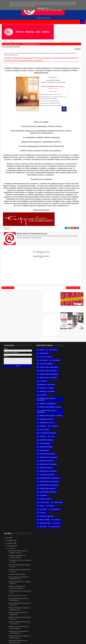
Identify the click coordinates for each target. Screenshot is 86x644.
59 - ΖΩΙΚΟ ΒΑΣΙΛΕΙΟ (39, 538)
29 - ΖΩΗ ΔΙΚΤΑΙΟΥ (38, 449)
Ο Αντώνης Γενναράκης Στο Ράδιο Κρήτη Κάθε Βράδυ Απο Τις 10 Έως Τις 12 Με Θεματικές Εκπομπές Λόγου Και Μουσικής (72, 43)
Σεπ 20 (65, 550)
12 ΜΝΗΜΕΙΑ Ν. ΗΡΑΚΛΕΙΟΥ (41, 380)
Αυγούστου (65, 606)
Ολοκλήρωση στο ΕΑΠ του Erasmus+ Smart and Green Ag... (71, 467)
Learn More (41, 8)
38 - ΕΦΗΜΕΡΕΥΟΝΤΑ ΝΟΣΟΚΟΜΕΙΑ (39, 478)
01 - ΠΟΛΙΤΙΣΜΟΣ (47, 339)
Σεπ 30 (65, 349)
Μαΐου (64, 615)
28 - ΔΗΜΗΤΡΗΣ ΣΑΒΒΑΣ (40, 446)
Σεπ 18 (65, 556)
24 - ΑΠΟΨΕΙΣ (36, 435)
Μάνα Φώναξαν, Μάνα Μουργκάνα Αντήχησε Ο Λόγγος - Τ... (70, 353)
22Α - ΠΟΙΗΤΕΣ (48, 425)
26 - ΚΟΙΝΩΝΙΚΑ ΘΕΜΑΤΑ (40, 439)
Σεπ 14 (65, 567)
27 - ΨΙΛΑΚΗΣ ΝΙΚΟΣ (38, 442)
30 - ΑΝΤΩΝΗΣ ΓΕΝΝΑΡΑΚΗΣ (41, 453)
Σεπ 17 (65, 559)
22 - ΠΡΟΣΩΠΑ (36, 425)
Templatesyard (21, 641)
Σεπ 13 (65, 570)
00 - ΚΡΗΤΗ (35, 339)
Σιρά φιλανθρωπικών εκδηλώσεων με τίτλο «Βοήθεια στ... (72, 403)
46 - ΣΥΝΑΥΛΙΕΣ (37, 499)
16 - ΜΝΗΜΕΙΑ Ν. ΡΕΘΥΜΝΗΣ (41, 399)
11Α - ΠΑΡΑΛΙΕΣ (37, 377)
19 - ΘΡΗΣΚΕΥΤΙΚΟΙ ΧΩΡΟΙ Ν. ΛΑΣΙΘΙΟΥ (41, 414)
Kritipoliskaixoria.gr (42, 641)
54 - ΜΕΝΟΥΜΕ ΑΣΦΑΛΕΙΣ (40, 527)
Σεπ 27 (65, 531)
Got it (48, 8)
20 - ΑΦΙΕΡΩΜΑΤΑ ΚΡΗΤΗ (40, 418)
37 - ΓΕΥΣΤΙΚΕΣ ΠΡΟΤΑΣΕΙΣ (41, 474)
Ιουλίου (64, 609)
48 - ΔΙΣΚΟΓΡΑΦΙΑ (38, 510)
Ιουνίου (64, 612)
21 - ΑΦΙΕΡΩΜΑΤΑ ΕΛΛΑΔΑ (40, 422)
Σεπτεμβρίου (65, 347)
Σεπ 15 (65, 564)
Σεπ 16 (65, 561)
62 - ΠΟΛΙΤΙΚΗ (46, 541)
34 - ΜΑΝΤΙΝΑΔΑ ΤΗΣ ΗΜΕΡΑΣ (42, 463)
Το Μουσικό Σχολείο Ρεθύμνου (72, 377)
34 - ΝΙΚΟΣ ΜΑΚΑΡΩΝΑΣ (40, 467)
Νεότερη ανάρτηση (8, 323)
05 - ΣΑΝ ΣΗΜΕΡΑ (37, 352)
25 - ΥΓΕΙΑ (46, 435)
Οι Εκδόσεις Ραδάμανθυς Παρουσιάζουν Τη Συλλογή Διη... (71, 430)
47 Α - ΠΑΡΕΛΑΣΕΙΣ (38, 506)
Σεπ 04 (65, 595)
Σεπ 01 (65, 603)
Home (5, 55)
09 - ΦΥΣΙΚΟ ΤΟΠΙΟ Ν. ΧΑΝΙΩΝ (42, 365)
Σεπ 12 (65, 573)
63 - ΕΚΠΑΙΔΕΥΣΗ (38, 545)
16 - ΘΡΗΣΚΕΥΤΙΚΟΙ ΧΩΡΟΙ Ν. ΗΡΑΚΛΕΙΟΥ (41, 395)
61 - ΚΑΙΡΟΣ (36, 541)
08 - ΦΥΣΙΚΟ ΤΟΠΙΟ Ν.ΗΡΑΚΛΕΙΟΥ (38, 360)
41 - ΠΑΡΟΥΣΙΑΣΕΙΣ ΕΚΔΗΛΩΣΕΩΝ (38, 483)
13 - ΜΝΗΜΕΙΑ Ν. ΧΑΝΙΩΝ (40, 384)
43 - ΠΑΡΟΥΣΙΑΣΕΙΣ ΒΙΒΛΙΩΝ (41, 493)
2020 (62, 632)
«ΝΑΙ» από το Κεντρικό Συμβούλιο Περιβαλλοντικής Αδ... (71, 483)
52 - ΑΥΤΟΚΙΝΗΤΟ (38, 520)
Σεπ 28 (65, 528)
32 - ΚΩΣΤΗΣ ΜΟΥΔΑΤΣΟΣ (40, 460)
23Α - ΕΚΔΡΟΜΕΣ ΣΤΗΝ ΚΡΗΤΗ (42, 432)
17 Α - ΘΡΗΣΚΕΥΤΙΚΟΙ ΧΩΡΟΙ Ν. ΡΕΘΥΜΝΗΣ (42, 409)
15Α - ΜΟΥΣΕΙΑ (37, 391)
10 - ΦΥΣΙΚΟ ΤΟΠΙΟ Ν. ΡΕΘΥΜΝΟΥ (39, 369)
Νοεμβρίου (65, 341)
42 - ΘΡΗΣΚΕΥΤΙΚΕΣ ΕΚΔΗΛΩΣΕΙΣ (38, 488)
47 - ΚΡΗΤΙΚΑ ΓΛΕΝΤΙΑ (39, 503)
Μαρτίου (64, 620)
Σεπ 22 (65, 545)
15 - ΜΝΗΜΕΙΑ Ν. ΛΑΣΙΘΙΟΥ (41, 387)
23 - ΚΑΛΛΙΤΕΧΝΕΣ (38, 428)
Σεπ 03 (65, 598)
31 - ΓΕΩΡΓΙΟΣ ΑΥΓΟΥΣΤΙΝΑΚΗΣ (42, 456)
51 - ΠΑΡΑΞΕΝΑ (37, 517)
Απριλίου (64, 618)
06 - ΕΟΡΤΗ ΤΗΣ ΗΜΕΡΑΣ (40, 356)
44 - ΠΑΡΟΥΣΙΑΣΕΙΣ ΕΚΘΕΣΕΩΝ (42, 496)
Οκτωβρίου (65, 344)
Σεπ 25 (65, 536)
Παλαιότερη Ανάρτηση (50, 323)
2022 (62, 339)
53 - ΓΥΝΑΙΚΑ (36, 524)
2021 (62, 629)
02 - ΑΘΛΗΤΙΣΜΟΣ (38, 342)
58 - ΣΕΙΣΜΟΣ (36, 534)
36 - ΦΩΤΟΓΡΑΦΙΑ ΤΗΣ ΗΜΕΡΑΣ (42, 470)
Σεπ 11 (65, 575)
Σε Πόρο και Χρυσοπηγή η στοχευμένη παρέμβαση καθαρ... (70, 414)
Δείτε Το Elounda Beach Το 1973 (72, 398)
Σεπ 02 (65, 600)
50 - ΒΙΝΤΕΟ (45, 513)
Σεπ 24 (65, 539)
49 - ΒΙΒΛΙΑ (36, 513)
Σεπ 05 (65, 592)
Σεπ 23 (65, 542)
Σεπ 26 (65, 534)
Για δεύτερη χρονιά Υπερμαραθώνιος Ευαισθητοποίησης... (69, 441)
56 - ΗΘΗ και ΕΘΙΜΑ (38, 531)
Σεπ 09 (65, 581)
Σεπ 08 (65, 584)
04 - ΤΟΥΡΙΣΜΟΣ (37, 349)
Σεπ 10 (65, 578)
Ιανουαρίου (65, 626)
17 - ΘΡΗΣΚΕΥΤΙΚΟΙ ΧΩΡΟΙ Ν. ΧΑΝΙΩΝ (41, 403)
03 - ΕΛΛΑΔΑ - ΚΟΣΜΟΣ (39, 346)
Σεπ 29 (65, 525)
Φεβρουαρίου (66, 623)
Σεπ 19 (65, 553)
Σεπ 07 (65, 586)
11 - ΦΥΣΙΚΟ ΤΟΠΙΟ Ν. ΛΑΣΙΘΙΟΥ (42, 373)
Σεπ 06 (65, 589)
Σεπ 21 (65, 548)
